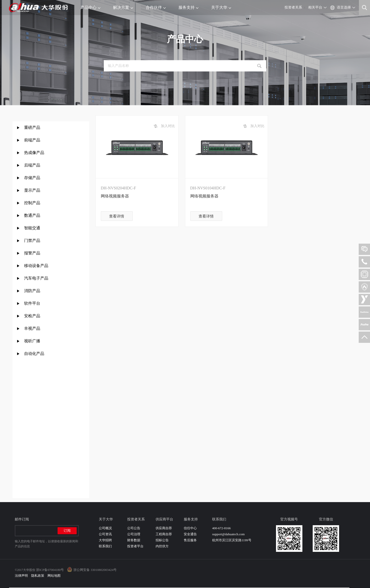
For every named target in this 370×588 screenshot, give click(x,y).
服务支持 (188, 7)
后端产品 (32, 165)
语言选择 (344, 7)
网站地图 (54, 576)
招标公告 (162, 540)
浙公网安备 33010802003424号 (95, 570)
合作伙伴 (156, 7)
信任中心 (190, 528)
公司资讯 (105, 534)
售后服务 (190, 540)
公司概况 (105, 528)
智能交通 (32, 228)
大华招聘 (105, 540)
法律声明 (21, 576)
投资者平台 (135, 546)
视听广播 (32, 341)
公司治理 (134, 534)
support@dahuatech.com (228, 534)
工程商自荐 (164, 534)
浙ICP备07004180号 (50, 570)
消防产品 (32, 291)
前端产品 (32, 140)
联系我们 (105, 546)
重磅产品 (32, 127)
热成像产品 (34, 153)
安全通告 (190, 534)
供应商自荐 (164, 528)
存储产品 (32, 178)
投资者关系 (293, 7)
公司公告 (134, 528)
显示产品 (32, 190)
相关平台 (315, 7)
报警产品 (32, 253)
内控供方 (162, 546)
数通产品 (32, 215)
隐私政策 (38, 576)
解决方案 (123, 7)
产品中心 (90, 7)
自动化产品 (34, 354)
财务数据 (134, 540)
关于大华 (221, 7)
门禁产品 (32, 240)
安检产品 (32, 316)
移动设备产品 (36, 266)
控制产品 (33, 203)
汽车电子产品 (36, 278)
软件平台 (32, 303)
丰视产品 (32, 328)
